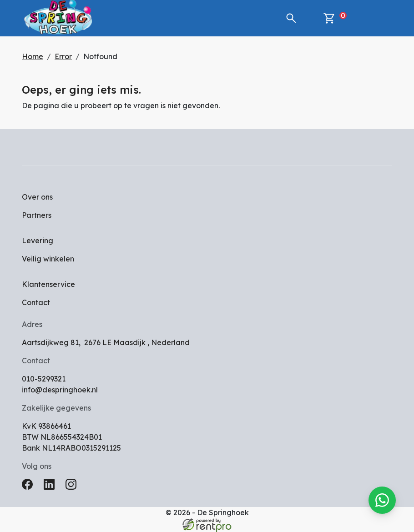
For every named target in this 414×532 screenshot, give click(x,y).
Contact (36, 302)
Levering (38, 241)
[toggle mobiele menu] (379, 18)
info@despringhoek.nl (60, 390)
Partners (37, 215)
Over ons (37, 197)
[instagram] (73, 487)
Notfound (100, 56)
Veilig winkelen (48, 259)
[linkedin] (51, 487)
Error (63, 56)
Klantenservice (48, 284)
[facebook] (29, 487)
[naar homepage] (58, 18)
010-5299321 (44, 379)
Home (33, 56)
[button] (291, 18)
